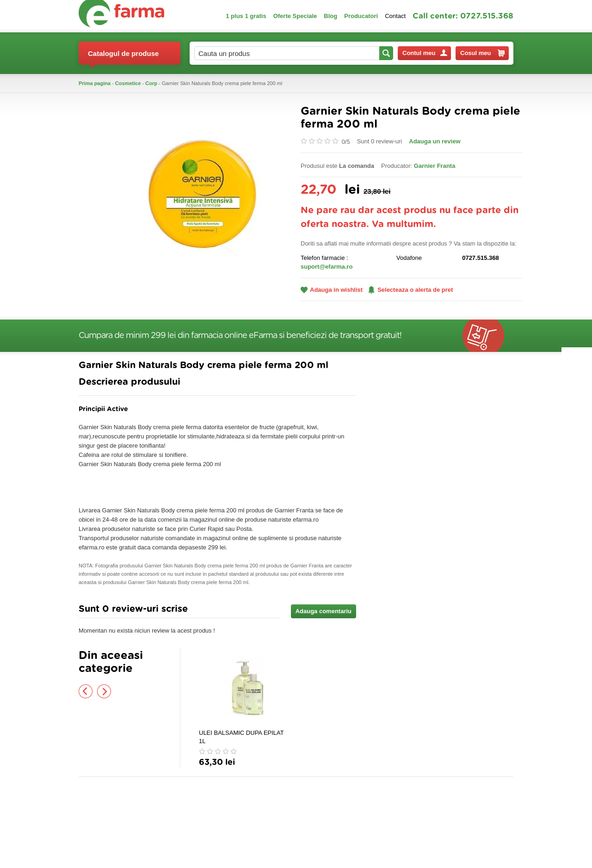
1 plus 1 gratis (246, 16)
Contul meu (425, 53)
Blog (330, 16)
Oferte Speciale (295, 16)
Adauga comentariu (324, 611)
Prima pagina (95, 83)
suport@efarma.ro (327, 267)
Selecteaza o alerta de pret (410, 290)
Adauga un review (435, 141)
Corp (151, 83)
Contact (395, 16)
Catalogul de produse (123, 57)
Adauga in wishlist (332, 290)
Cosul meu (482, 53)
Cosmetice (128, 83)
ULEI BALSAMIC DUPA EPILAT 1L (241, 737)
